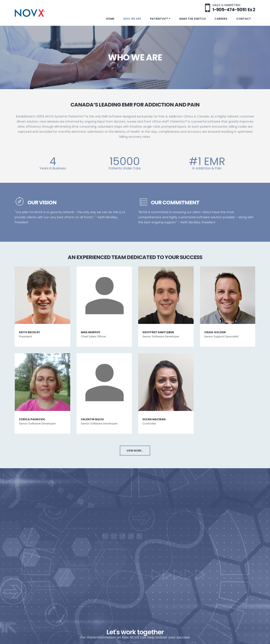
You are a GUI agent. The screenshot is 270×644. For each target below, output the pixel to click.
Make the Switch (192, 19)
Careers (221, 19)
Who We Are (132, 19)
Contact (244, 19)
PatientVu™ (159, 19)
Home (110, 19)
